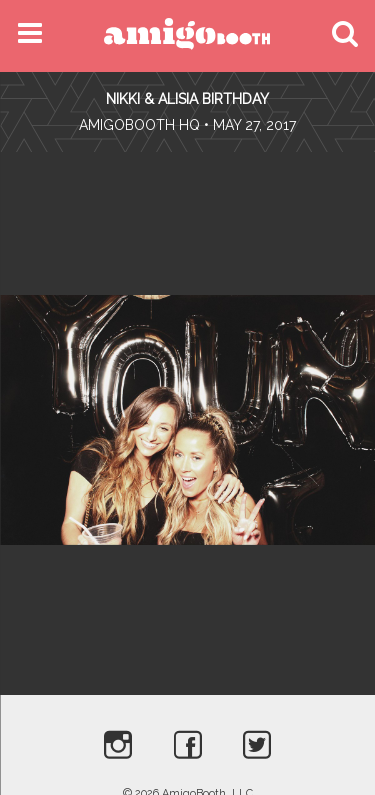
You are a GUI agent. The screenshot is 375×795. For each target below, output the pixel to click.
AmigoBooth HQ (139, 125)
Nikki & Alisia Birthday (187, 99)
